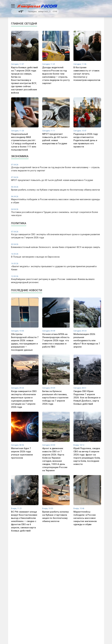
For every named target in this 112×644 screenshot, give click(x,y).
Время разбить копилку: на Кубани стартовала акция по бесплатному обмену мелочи (56, 188)
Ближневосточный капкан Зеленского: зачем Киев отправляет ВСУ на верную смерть (56, 246)
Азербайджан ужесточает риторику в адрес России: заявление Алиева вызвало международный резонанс (56, 279)
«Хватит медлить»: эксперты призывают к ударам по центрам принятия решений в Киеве (56, 267)
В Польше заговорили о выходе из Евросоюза (56, 255)
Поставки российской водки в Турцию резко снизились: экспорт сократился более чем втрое (56, 212)
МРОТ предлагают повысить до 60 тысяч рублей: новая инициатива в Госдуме (56, 179)
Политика (19, 223)
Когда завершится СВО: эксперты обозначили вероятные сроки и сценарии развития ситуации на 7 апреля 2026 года (56, 235)
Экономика (20, 156)
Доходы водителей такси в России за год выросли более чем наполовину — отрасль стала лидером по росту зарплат (56, 168)
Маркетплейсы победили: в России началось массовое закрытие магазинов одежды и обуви (56, 200)
